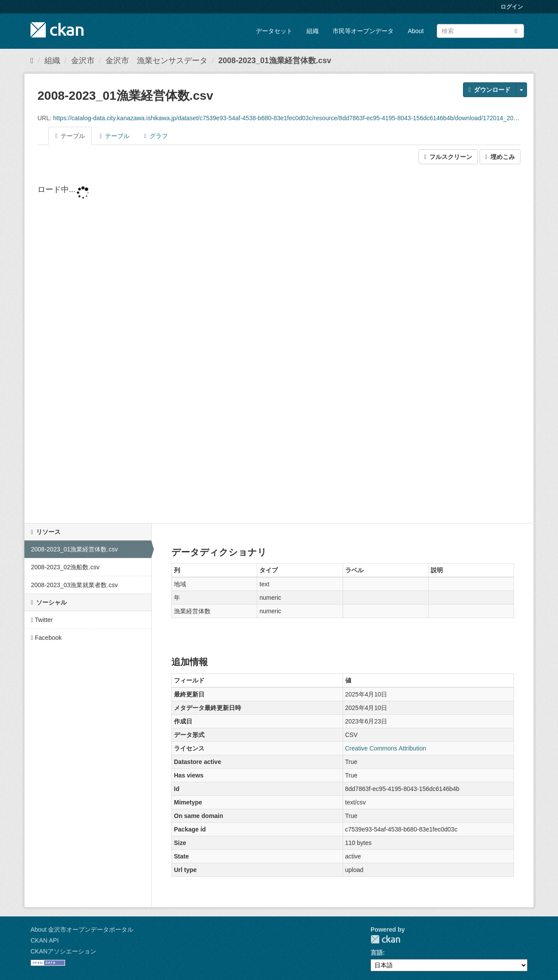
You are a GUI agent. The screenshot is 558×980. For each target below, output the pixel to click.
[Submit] (516, 30)
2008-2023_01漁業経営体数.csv (275, 61)
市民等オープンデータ (363, 31)
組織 (313, 31)
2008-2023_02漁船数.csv (65, 567)
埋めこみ (500, 157)
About (416, 31)
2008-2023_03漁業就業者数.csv (74, 585)
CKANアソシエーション (63, 951)
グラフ (156, 136)
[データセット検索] (480, 31)
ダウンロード (490, 90)
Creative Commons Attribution (386, 748)
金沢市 (83, 61)
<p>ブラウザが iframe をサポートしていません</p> (279, 345)
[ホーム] (32, 61)
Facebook (46, 638)
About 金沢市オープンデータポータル (82, 929)
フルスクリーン (448, 157)
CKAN (385, 939)
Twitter (42, 620)
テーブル (70, 136)
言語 (377, 953)
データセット (274, 31)
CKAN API (45, 940)
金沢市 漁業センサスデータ (157, 61)
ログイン (512, 7)
